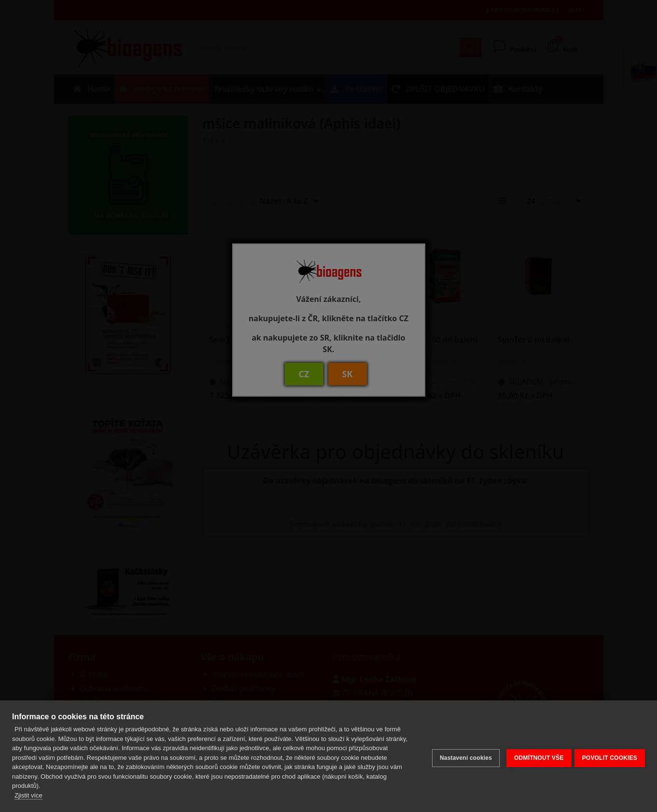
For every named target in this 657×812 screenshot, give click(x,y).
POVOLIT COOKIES (610, 756)
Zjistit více (28, 795)
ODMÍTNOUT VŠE (535, 756)
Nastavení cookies (462, 756)
